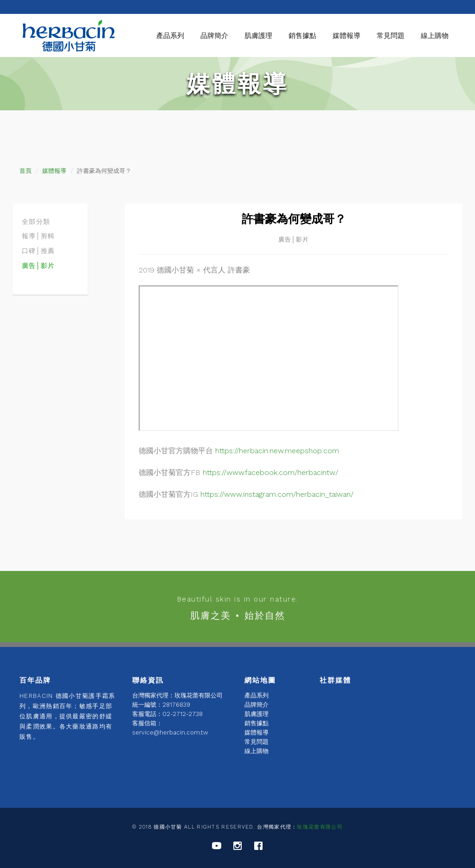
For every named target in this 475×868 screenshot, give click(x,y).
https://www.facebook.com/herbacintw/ (270, 472)
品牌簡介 (214, 36)
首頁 (26, 171)
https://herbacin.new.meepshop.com (277, 451)
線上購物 (435, 36)
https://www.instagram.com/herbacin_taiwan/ (277, 494)
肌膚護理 (258, 36)
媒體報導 (347, 36)
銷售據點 (302, 36)
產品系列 (170, 36)
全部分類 (36, 222)
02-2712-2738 (183, 714)
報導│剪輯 (39, 236)
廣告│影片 (39, 266)
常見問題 (391, 36)
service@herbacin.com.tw (170, 732)
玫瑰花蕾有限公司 (320, 827)
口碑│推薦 (39, 251)
